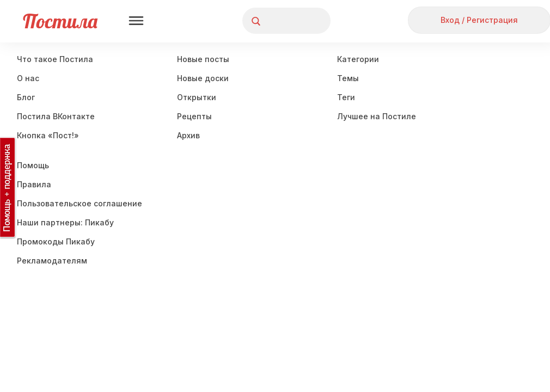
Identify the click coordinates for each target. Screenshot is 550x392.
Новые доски (203, 78)
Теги (346, 97)
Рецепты (194, 116)
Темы (348, 78)
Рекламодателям (52, 261)
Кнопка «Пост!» (48, 135)
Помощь (33, 165)
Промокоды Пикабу (56, 241)
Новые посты (203, 59)
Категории (358, 59)
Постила (60, 21)
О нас (28, 78)
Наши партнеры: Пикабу (65, 222)
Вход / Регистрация (479, 20)
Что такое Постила (55, 59)
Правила (34, 184)
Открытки (197, 97)
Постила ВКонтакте (56, 116)
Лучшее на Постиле (377, 116)
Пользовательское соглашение (80, 203)
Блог (26, 97)
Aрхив (188, 135)
